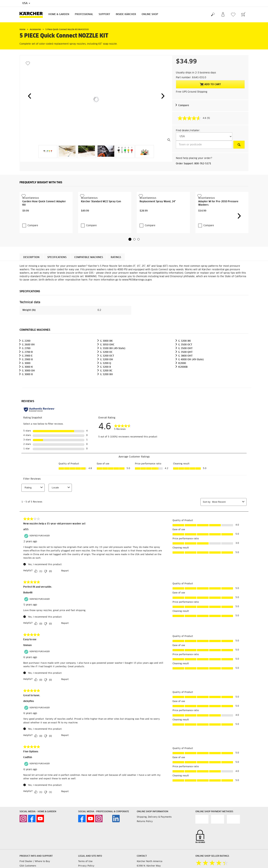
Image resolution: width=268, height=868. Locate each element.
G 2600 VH (28, 369)
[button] (29, 96)
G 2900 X (27, 384)
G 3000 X (27, 399)
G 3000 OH (28, 396)
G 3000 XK (106, 366)
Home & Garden (59, 14)
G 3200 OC (106, 377)
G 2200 (26, 366)
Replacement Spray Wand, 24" (158, 225)
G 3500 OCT (185, 369)
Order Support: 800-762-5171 (193, 164)
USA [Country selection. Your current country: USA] (26, 3)
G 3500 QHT (185, 377)
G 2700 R (27, 377)
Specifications (57, 282)
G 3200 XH (106, 399)
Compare (184, 106)
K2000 (182, 388)
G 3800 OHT (185, 381)
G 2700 (26, 373)
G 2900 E (27, 381)
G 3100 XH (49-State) (113, 373)
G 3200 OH (107, 384)
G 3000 (26, 388)
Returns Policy (145, 846)
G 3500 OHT (185, 373)
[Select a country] (204, 136)
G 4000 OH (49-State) (191, 384)
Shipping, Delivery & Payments (154, 842)
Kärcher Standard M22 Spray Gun (101, 225)
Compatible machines (89, 282)
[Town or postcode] (204, 145)
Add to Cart (210, 84)
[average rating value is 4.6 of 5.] (192, 118)
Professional (84, 14)
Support (104, 14)
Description (31, 282)
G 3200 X (106, 392)
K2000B (183, 392)
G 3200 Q (106, 388)
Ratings (116, 282)
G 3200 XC (106, 396)
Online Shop (150, 14)
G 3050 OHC (107, 369)
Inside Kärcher (126, 14)
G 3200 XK (185, 366)
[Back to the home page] (33, 15)
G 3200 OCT (107, 381)
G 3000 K (27, 392)
